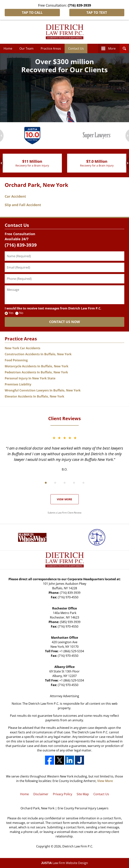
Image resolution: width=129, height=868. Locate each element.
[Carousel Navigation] (64, 482)
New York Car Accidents (23, 348)
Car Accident (15, 196)
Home (8, 48)
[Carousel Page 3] (65, 483)
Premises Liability (18, 384)
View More (64, 499)
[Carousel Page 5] (83, 483)
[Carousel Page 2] (55, 483)
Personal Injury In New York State (30, 378)
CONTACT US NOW (64, 322)
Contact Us (76, 48)
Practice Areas (51, 48)
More (112, 48)
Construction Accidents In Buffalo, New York (38, 354)
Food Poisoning (16, 360)
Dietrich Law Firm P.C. (78, 846)
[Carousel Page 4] (74, 483)
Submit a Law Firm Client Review (64, 513)
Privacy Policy (63, 794)
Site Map (83, 794)
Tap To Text (97, 12)
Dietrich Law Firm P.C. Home (65, 32)
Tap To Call (32, 12)
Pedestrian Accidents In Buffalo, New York (36, 372)
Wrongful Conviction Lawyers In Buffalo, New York (43, 390)
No (21, 313)
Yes (11, 313)
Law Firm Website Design (64, 863)
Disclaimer (41, 794)
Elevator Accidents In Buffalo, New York (34, 396)
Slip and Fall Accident (23, 205)
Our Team (26, 48)
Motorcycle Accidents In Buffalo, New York (37, 366)
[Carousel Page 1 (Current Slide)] (46, 483)
